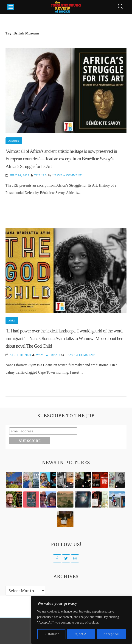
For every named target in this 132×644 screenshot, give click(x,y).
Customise (51, 634)
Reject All (81, 634)
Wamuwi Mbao (48, 355)
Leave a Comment (67, 175)
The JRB (41, 175)
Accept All (111, 634)
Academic (14, 141)
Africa (12, 321)
